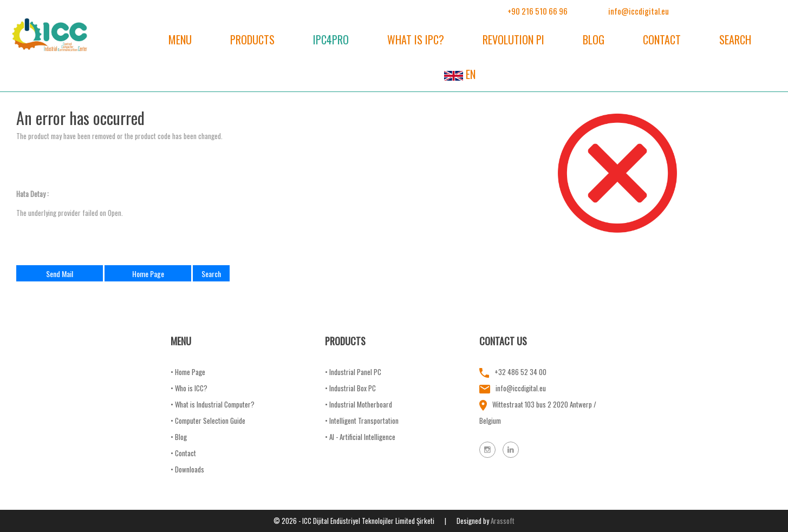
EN (460, 74)
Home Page (148, 274)
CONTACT (662, 40)
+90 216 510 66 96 (538, 11)
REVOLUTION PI (513, 40)
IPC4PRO (331, 40)
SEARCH (735, 40)
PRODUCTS (252, 40)
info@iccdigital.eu (639, 11)
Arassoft (503, 521)
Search (211, 274)
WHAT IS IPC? (416, 40)
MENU (180, 40)
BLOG (594, 40)
